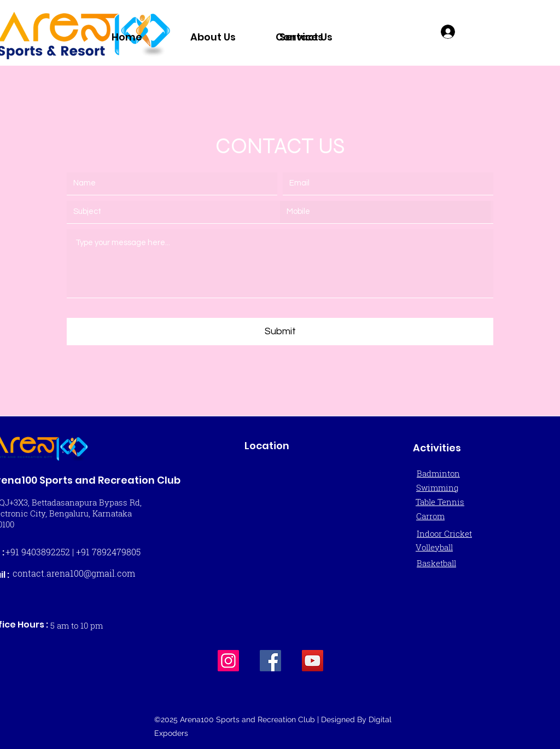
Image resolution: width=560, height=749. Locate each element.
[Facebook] (270, 661)
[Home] (127, 37)
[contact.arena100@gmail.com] (74, 573)
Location (267, 446)
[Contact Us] (304, 37)
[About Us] (213, 37)
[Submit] (280, 332)
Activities (437, 448)
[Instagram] (228, 661)
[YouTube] (313, 661)
